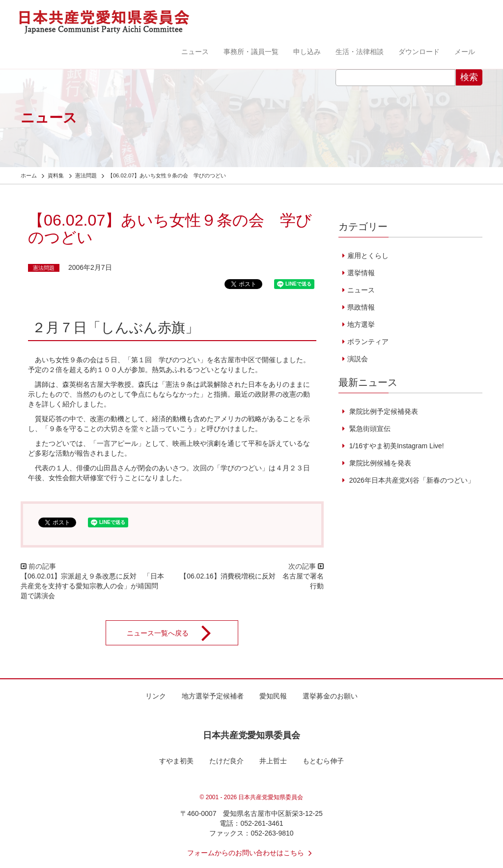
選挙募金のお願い (330, 696)
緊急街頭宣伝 (369, 429)
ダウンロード (419, 52)
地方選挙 (361, 324)
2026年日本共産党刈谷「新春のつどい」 (411, 480)
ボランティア (368, 342)
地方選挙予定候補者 (213, 696)
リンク (156, 696)
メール (465, 52)
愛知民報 (273, 696)
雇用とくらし (368, 256)
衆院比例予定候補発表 (383, 411)
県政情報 (361, 307)
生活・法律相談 (360, 52)
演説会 (358, 359)
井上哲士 (273, 761)
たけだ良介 (226, 761)
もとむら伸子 (323, 761)
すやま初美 (176, 761)
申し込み (307, 52)
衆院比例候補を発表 (379, 463)
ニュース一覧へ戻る (175, 633)
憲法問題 (44, 268)
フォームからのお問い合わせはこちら (251, 853)
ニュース (195, 52)
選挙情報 (361, 273)
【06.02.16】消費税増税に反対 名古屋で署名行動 (252, 581)
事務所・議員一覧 (251, 52)
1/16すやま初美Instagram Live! (396, 446)
